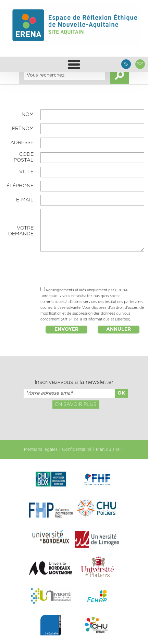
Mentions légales (41, 449)
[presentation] (92, 270)
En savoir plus (76, 405)
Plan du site (108, 449)
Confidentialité (77, 449)
